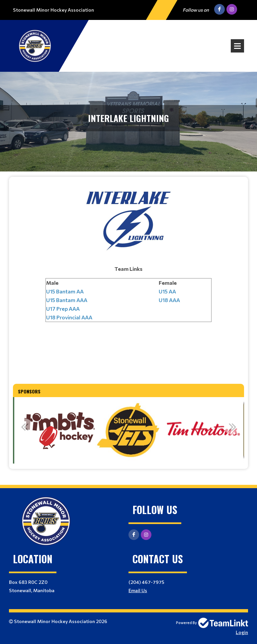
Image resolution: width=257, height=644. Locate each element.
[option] (55, 430)
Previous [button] (25, 427)
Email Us (138, 590)
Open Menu (237, 46)
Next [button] (232, 427)
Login (242, 632)
